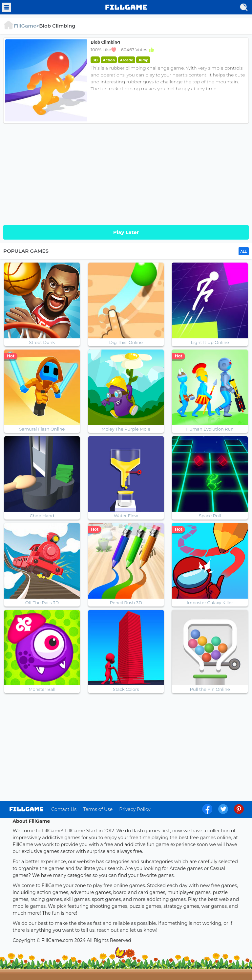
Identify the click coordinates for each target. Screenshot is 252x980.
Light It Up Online (210, 342)
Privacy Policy (135, 809)
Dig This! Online (126, 342)
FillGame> (21, 26)
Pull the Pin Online (210, 689)
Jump (143, 60)
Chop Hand (42, 516)
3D (95, 60)
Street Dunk (42, 342)
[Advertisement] (126, 173)
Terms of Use (98, 809)
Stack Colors (126, 689)
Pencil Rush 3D (126, 603)
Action (109, 60)
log (26, 809)
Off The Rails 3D (42, 603)
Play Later (126, 232)
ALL (244, 252)
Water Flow (126, 516)
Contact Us (64, 809)
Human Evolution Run (210, 429)
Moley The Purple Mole (126, 429)
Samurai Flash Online (42, 429)
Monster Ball (42, 689)
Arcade (127, 60)
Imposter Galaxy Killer (210, 603)
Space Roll (210, 516)
